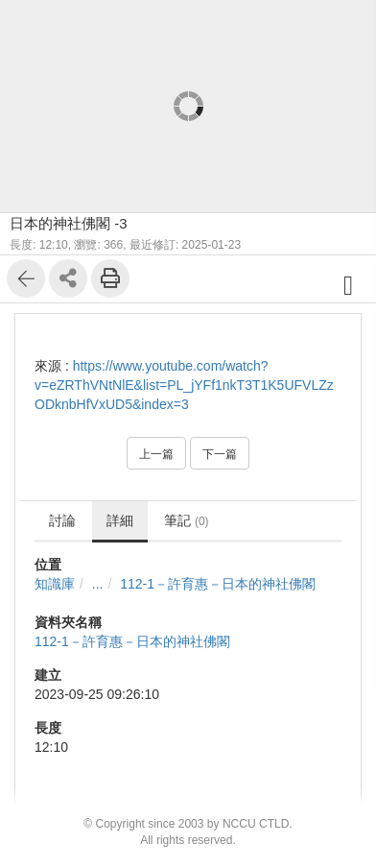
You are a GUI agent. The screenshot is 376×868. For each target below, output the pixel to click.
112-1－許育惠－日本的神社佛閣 (218, 584)
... (98, 584)
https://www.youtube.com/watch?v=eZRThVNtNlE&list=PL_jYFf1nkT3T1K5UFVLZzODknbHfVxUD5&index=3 (184, 385)
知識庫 (55, 584)
